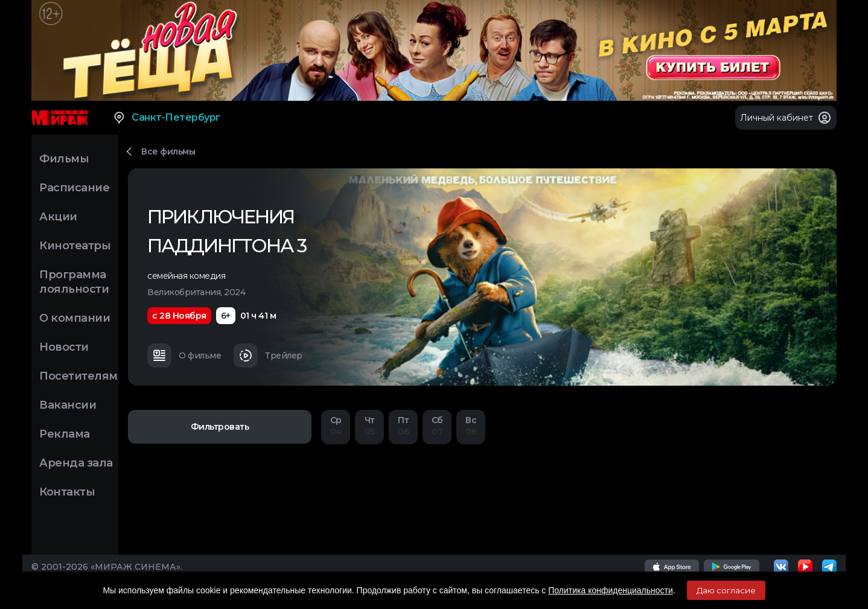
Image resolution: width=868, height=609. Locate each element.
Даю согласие (726, 590)
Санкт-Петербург (166, 118)
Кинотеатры (75, 246)
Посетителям (78, 376)
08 (471, 426)
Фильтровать (220, 427)
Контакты (67, 492)
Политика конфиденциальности (611, 590)
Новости (64, 347)
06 (403, 426)
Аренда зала (76, 463)
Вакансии (68, 405)
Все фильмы (168, 151)
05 (369, 426)
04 (336, 426)
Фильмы (64, 159)
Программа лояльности (74, 282)
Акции (58, 217)
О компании (75, 318)
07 (437, 426)
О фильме (184, 356)
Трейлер (268, 356)
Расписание (74, 188)
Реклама (65, 434)
